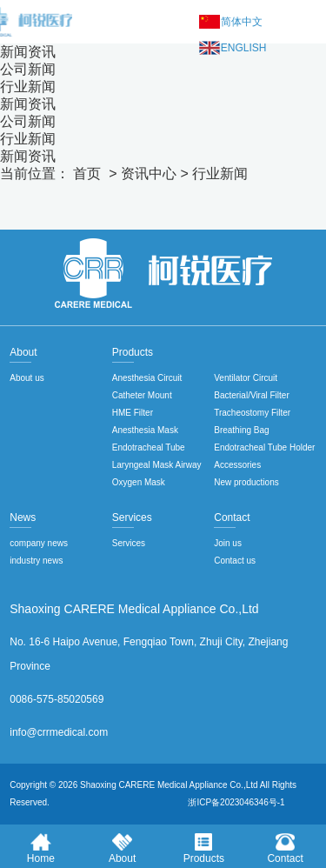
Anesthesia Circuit (147, 378)
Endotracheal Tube (149, 447)
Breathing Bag (241, 430)
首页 (87, 174)
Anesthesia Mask (145, 430)
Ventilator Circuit (246, 378)
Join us (228, 543)
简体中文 (242, 22)
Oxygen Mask (139, 482)
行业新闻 (28, 87)
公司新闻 (28, 69)
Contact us (235, 561)
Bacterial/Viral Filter (252, 395)
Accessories (237, 465)
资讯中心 (149, 174)
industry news (36, 561)
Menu (309, 22)
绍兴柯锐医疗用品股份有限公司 (163, 273)
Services (129, 543)
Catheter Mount (142, 395)
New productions (246, 482)
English (244, 48)
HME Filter (133, 413)
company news (39, 543)
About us (27, 378)
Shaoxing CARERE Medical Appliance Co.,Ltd (169, 785)
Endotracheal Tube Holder (264, 447)
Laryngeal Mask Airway (157, 465)
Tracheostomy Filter (252, 413)
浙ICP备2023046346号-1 (236, 802)
